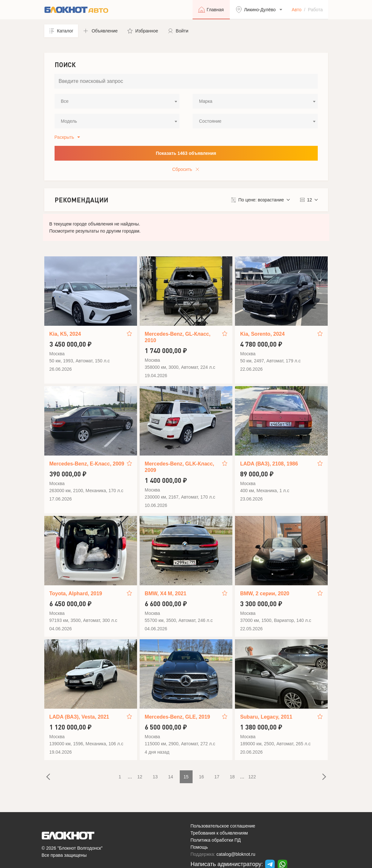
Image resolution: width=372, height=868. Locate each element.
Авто (297, 10)
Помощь (199, 847)
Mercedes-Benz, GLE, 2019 (177, 717)
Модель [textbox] (69, 121)
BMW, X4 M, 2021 (166, 593)
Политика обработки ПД (216, 840)
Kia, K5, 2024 (65, 334)
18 (232, 777)
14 (171, 777)
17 (217, 777)
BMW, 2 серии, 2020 (265, 593)
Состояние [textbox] (210, 121)
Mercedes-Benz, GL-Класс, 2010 (178, 337)
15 (186, 777)
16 (202, 777)
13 (155, 777)
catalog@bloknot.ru (236, 854)
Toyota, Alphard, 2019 (76, 593)
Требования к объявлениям (219, 833)
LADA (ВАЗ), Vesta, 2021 (79, 717)
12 (140, 777)
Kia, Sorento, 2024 (262, 334)
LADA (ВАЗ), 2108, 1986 (269, 464)
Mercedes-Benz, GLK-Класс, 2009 (179, 467)
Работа (315, 10)
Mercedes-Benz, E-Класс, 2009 (87, 464)
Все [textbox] (65, 101)
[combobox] (117, 101)
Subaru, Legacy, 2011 (266, 717)
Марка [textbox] (206, 101)
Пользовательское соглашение (223, 826)
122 (252, 777)
